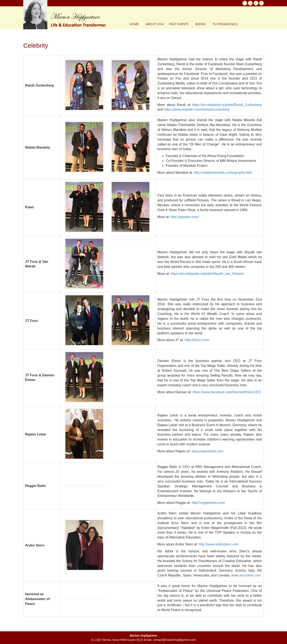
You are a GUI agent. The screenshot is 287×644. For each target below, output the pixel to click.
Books (200, 24)
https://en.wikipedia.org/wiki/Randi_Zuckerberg (227, 105)
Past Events (179, 24)
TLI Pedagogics (225, 24)
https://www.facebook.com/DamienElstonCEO (227, 392)
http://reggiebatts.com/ (208, 503)
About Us (153, 24)
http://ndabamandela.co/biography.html (223, 173)
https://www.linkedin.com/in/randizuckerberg (197, 109)
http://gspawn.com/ (185, 217)
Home (134, 24)
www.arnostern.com (246, 575)
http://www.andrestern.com (219, 544)
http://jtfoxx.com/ (197, 340)
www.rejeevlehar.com (207, 451)
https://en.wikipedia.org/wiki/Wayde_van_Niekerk (207, 274)
